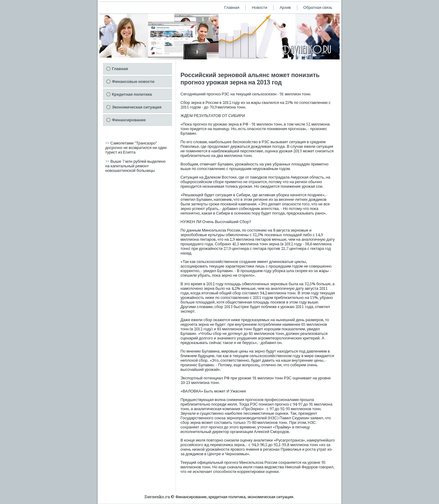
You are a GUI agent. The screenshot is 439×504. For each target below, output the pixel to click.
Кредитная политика (132, 94)
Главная (232, 7)
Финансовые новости (133, 82)
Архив (285, 7)
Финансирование (129, 120)
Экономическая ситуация (137, 107)
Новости (259, 7)
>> (108, 143)
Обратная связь (318, 7)
